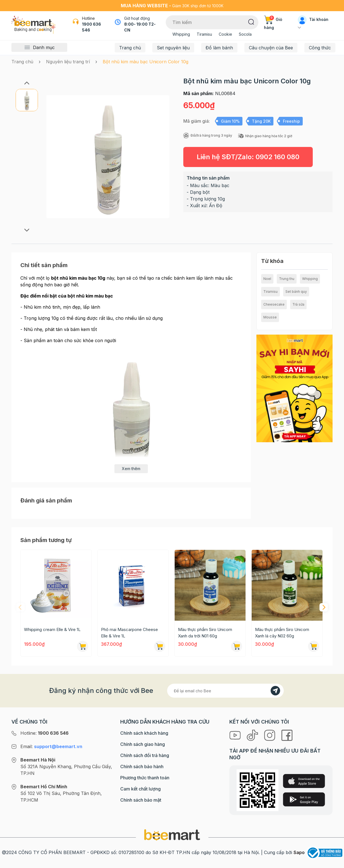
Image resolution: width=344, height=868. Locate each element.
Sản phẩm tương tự (46, 540)
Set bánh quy (296, 292)
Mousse (270, 317)
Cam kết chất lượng (140, 789)
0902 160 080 (277, 157)
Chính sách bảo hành (142, 767)
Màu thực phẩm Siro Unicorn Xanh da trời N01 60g (205, 633)
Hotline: (44, 733)
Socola (245, 34)
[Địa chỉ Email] (225, 691)
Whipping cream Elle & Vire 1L (52, 629)
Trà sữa (298, 304)
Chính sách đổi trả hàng (145, 755)
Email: (51, 746)
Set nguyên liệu (173, 48)
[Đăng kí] (275, 691)
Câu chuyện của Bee (271, 48)
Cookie (225, 34)
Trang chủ (130, 48)
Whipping (181, 34)
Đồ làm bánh (219, 48)
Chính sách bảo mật (141, 800)
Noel (267, 279)
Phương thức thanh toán (145, 778)
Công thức (320, 48)
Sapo (299, 852)
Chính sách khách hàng (144, 733)
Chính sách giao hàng (143, 744)
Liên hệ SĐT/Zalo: (248, 157)
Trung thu (287, 279)
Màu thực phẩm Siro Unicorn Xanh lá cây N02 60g (282, 633)
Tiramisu (204, 34)
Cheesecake (274, 304)
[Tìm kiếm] (251, 21)
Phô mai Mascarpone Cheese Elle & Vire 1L (129, 633)
